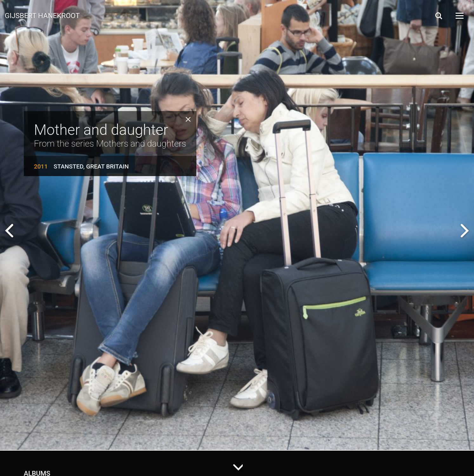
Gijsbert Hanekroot (42, 15)
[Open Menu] (459, 16)
